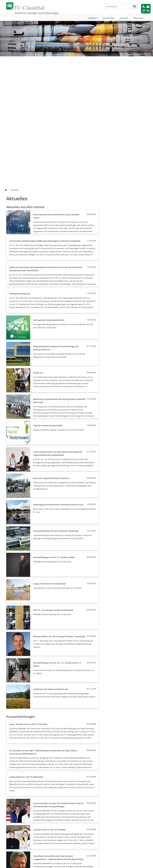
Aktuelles (124, 18)
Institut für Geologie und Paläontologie (37, 13)
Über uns (138, 18)
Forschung (108, 18)
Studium (92, 18)
